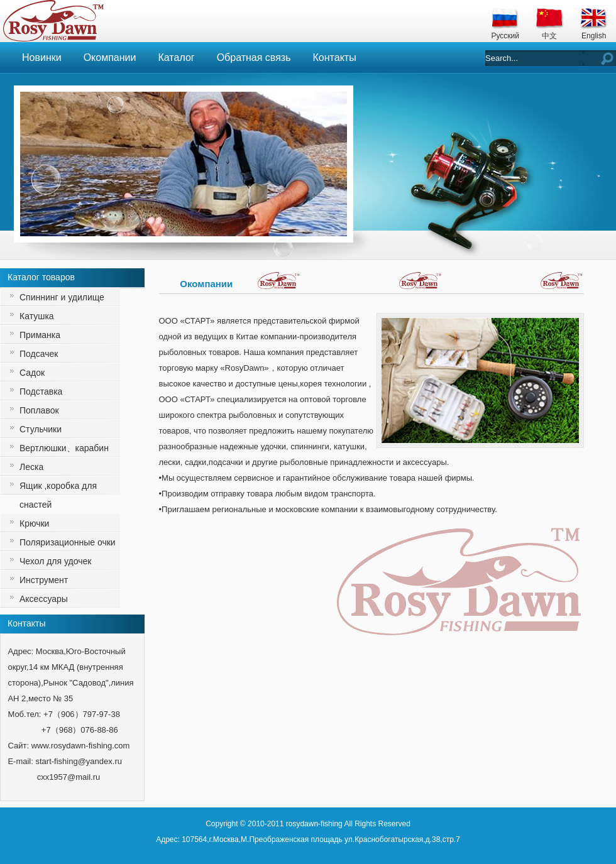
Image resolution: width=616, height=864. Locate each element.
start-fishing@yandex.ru (78, 761)
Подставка (41, 391)
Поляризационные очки (68, 542)
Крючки (34, 523)
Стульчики (41, 429)
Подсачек (39, 354)
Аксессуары (44, 599)
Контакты (335, 57)
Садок (32, 373)
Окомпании (110, 57)
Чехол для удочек (55, 561)
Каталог (176, 57)
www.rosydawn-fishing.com (81, 746)
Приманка (40, 335)
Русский (505, 36)
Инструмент (44, 580)
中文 (549, 36)
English (594, 36)
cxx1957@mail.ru (69, 777)
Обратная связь (254, 57)
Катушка (37, 316)
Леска (31, 467)
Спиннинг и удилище (62, 297)
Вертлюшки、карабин (64, 448)
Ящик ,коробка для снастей (58, 495)
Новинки (42, 57)
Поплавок (39, 410)
